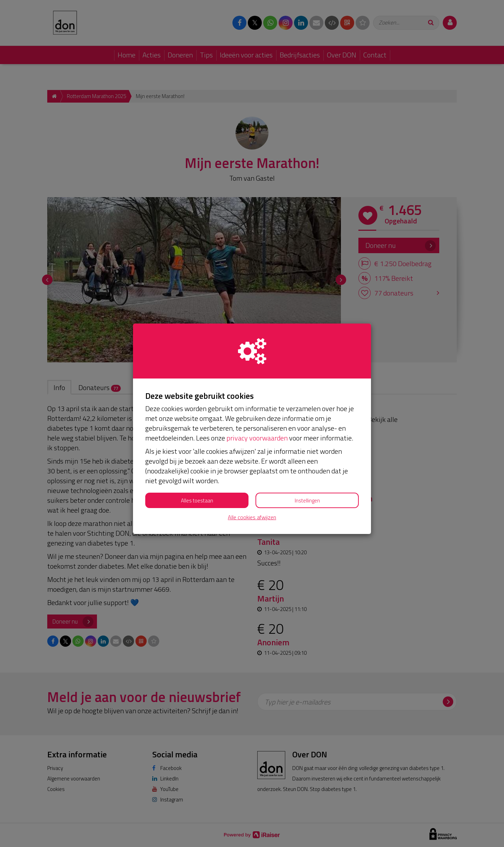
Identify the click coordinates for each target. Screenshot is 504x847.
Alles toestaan (197, 501)
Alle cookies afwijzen (252, 517)
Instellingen (307, 501)
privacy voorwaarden (257, 438)
